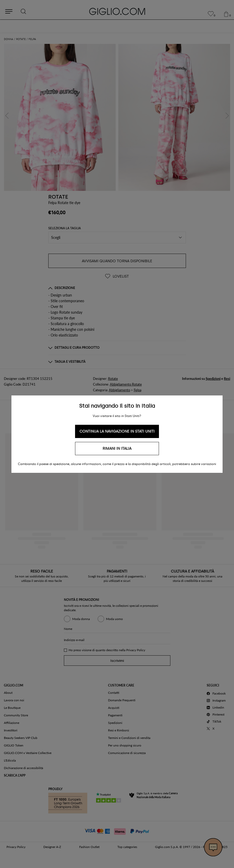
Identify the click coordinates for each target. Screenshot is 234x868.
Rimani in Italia (117, 449)
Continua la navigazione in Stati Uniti (117, 431)
